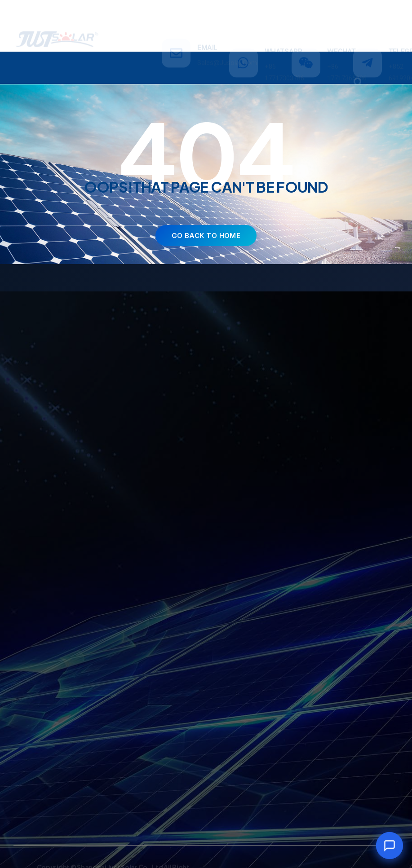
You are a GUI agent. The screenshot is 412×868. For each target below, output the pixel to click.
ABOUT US (266, 59)
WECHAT (341, 15)
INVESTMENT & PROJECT (182, 59)
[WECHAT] (306, 26)
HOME (35, 59)
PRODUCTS (93, 60)
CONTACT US (182, 76)
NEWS (318, 59)
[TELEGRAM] (368, 26)
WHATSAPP (284, 15)
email (207, 20)
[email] (176, 26)
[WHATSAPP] (244, 26)
